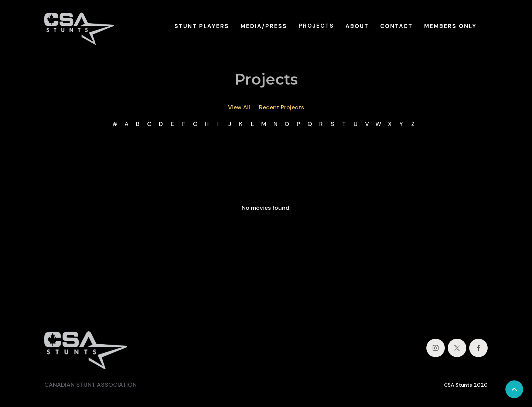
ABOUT (357, 26)
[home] (79, 26)
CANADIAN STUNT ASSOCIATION (91, 385)
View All (239, 107)
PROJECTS (316, 26)
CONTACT (396, 26)
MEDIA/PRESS (264, 26)
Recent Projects (282, 107)
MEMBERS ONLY (450, 26)
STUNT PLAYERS (202, 26)
